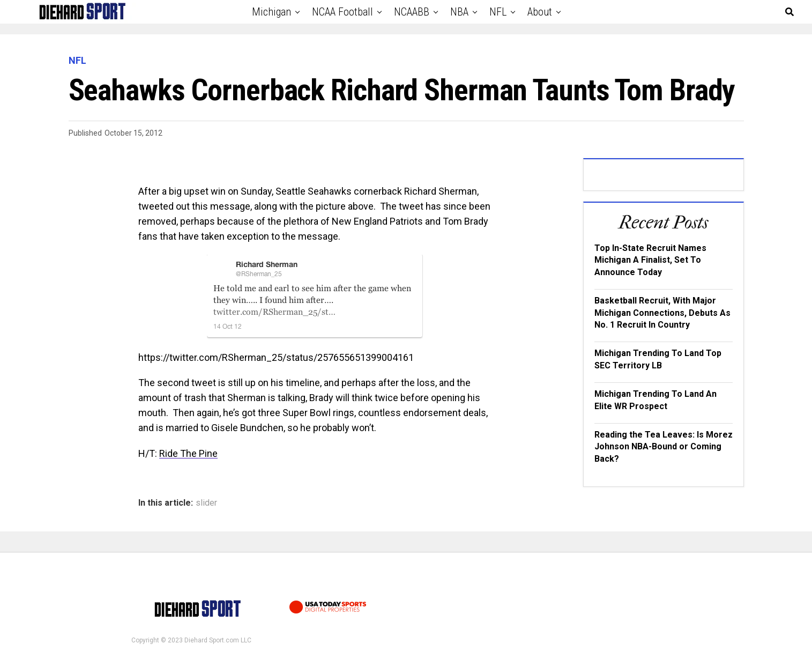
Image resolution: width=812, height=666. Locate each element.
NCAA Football (342, 12)
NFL (498, 12)
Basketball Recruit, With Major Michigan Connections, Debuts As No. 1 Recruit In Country (662, 313)
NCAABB (412, 12)
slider (206, 503)
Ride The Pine (188, 453)
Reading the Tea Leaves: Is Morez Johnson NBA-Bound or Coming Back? (664, 447)
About (540, 12)
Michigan (271, 12)
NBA (459, 12)
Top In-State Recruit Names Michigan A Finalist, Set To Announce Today (650, 260)
